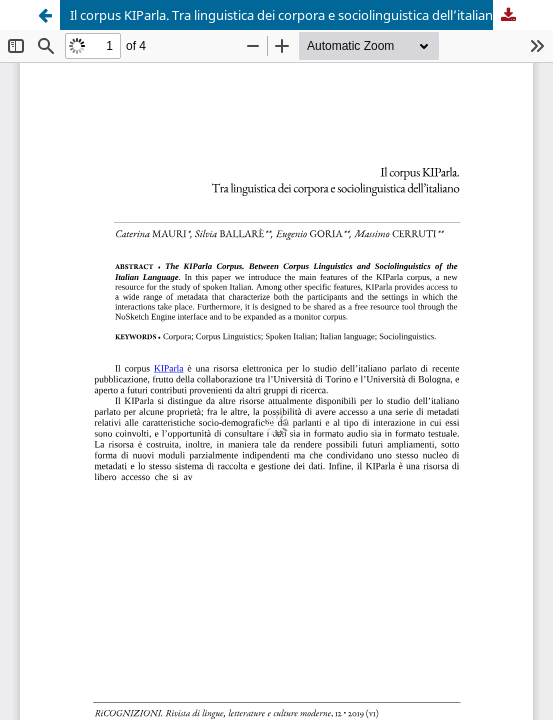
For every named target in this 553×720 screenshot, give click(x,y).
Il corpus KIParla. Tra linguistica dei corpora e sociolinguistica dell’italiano (285, 15)
